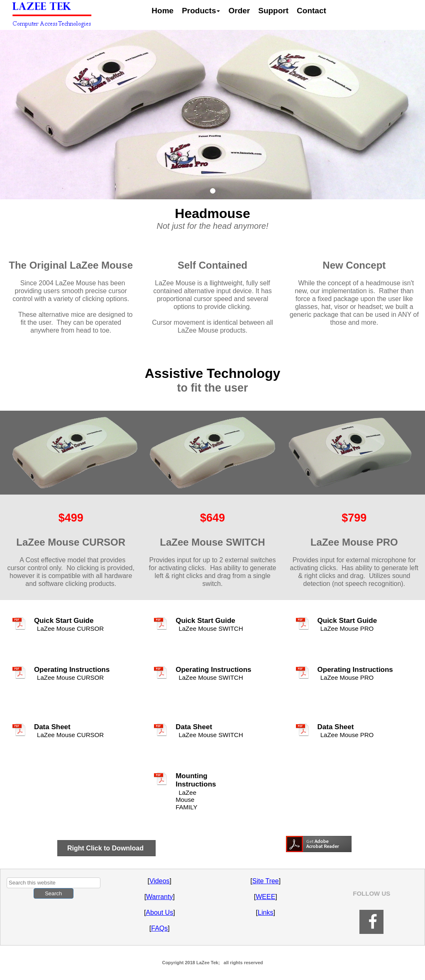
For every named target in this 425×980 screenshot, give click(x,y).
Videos (160, 881)
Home (162, 11)
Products (201, 11)
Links (265, 913)
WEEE (265, 897)
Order (239, 11)
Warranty (159, 897)
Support (273, 11)
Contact (311, 11)
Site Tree (266, 881)
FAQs (159, 928)
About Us (159, 913)
